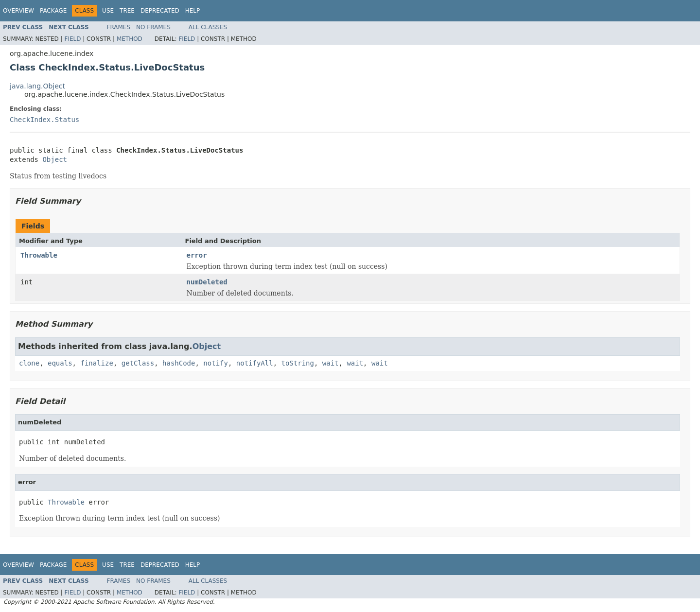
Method (130, 39)
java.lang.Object (37, 86)
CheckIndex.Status (44, 120)
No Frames (153, 27)
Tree (127, 11)
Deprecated (160, 11)
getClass (138, 363)
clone (29, 363)
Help (193, 11)
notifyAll (255, 363)
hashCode (179, 363)
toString (298, 363)
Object (55, 159)
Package (53, 11)
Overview (18, 11)
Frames (119, 27)
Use (108, 11)
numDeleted (207, 282)
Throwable (39, 255)
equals (60, 363)
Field (72, 39)
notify (216, 363)
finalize (96, 363)
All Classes (208, 27)
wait (331, 363)
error (197, 255)
